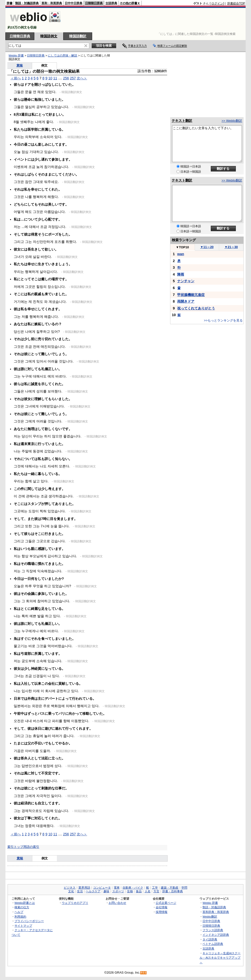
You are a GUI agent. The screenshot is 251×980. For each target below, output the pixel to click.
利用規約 (20, 917)
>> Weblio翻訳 (232, 121)
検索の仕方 (22, 907)
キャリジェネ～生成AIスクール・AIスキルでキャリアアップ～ (220, 958)
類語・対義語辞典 (27, 3)
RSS (144, 973)
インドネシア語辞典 (216, 935)
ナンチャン (186, 281)
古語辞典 (111, 3)
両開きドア (186, 301)
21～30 (231, 247)
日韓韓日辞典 (94, 3)
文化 (71, 891)
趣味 (106, 891)
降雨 (181, 274)
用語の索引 (31, 847)
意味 (20, 65)
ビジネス (70, 888)
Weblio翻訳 (210, 917)
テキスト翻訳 (182, 121)
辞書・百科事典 (173, 891)
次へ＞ (82, 78)
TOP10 (182, 247)
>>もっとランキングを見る (223, 320)
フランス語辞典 (213, 930)
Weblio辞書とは (25, 903)
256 (66, 78)
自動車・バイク (133, 888)
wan (181, 254)
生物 (130, 891)
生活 (80, 891)
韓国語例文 (49, 36)
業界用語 (84, 888)
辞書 (10, 3)
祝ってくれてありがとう (196, 308)
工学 (155, 888)
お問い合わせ (117, 903)
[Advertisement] (156, 20)
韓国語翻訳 (78, 36)
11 (55, 78)
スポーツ (118, 891)
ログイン (217, 3)
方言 (156, 891)
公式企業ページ (166, 903)
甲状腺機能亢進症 (191, 295)
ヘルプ (19, 912)
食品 (139, 891)
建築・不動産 (170, 888)
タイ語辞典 (210, 939)
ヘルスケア (93, 891)
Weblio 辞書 (16, 56)
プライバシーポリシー (29, 921)
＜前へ (16, 78)
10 (50, 78)
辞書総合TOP (236, 3)
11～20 (207, 247)
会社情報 (162, 907)
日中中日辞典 (74, 3)
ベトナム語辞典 (213, 944)
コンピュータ (102, 888)
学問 (184, 888)
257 (73, 78)
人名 (148, 891)
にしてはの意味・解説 (63, 56)
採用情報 (162, 912)
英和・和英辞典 (52, 3)
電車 (117, 888)
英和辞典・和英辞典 (216, 912)
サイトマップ (23, 926)
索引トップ (15, 847)
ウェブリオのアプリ (75, 903)
